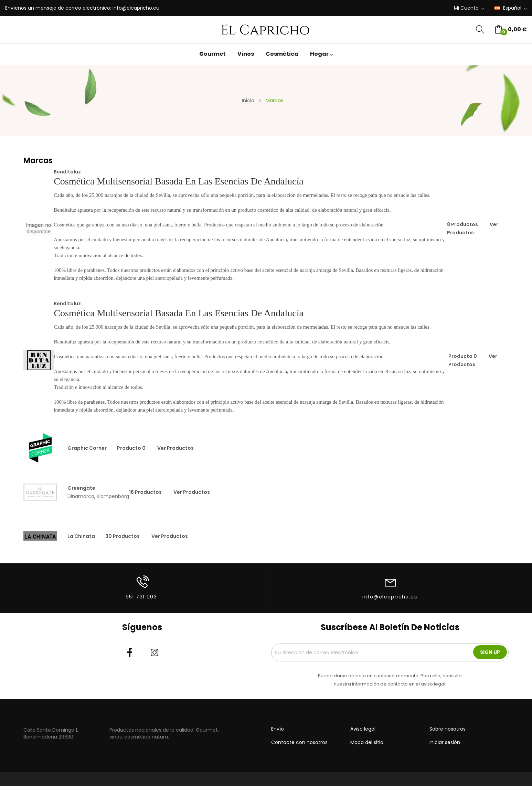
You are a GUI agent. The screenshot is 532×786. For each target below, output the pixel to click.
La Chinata (81, 536)
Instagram (155, 652)
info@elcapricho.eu (136, 8)
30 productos (123, 536)
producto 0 (463, 356)
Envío (278, 729)
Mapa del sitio (367, 742)
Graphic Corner (87, 448)
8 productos (462, 224)
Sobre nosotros (448, 729)
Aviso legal (363, 729)
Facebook (130, 652)
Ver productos (175, 448)
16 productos (145, 492)
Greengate (81, 488)
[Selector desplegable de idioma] (511, 8)
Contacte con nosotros (299, 742)
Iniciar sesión (445, 742)
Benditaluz (67, 172)
